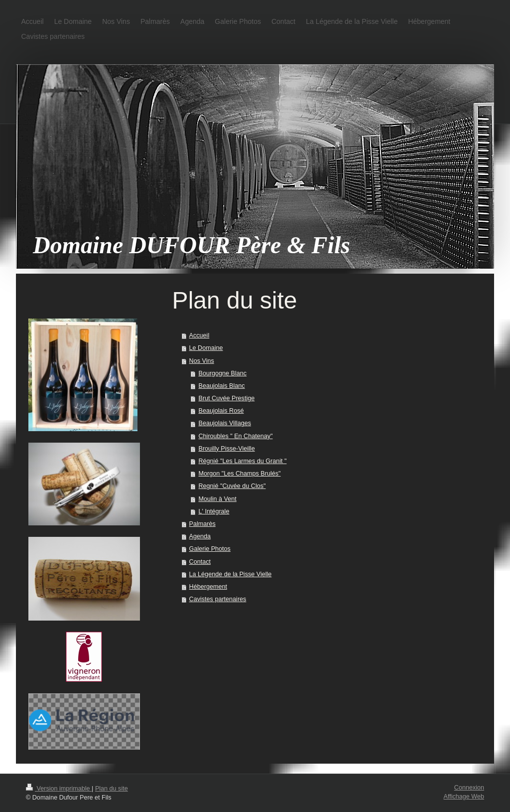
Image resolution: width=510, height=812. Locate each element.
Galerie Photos (210, 549)
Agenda (200, 536)
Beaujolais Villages (225, 423)
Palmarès (202, 524)
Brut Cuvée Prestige (227, 398)
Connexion (469, 788)
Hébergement (208, 587)
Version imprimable (59, 789)
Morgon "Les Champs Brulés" (240, 474)
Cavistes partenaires (218, 599)
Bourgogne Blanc (223, 373)
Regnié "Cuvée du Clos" (232, 486)
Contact (200, 562)
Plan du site (112, 789)
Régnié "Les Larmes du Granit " (243, 461)
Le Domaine (206, 348)
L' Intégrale (214, 511)
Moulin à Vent (218, 499)
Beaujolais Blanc (222, 386)
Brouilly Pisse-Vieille (227, 449)
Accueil (199, 335)
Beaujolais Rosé (221, 411)
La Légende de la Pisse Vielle (231, 574)
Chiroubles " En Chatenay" (236, 436)
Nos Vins (202, 361)
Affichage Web (464, 797)
